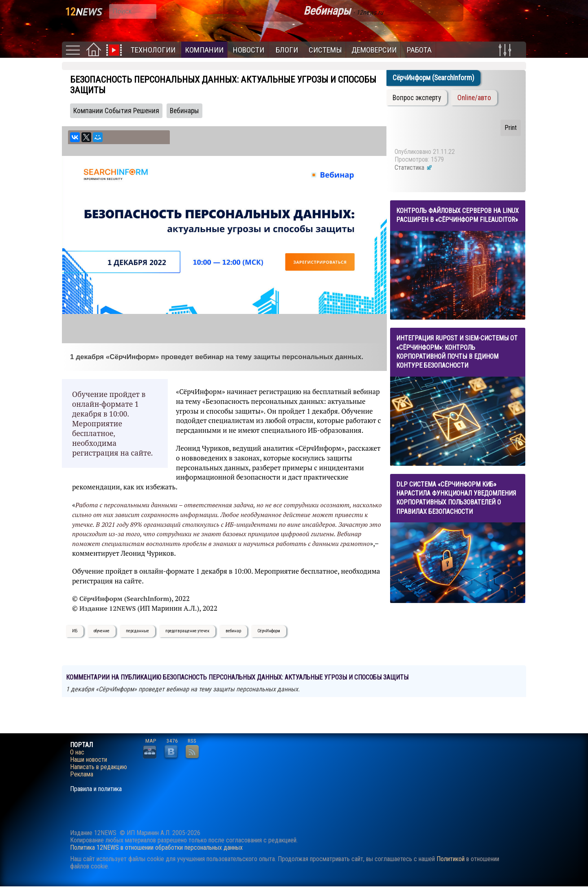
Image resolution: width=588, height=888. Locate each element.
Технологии (153, 50)
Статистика (414, 168)
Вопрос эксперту (417, 98)
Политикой (451, 859)
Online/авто (474, 98)
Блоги (287, 50)
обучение (102, 631)
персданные (137, 631)
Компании (204, 50)
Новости (249, 50)
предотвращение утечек (187, 631)
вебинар (233, 631)
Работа (419, 50)
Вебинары (184, 111)
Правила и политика (96, 789)
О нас (77, 752)
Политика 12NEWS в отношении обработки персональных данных (156, 847)
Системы (325, 50)
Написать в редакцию (99, 767)
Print (511, 128)
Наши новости (89, 760)
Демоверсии (374, 50)
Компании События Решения (116, 111)
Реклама (82, 774)
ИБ (75, 631)
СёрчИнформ (269, 631)
